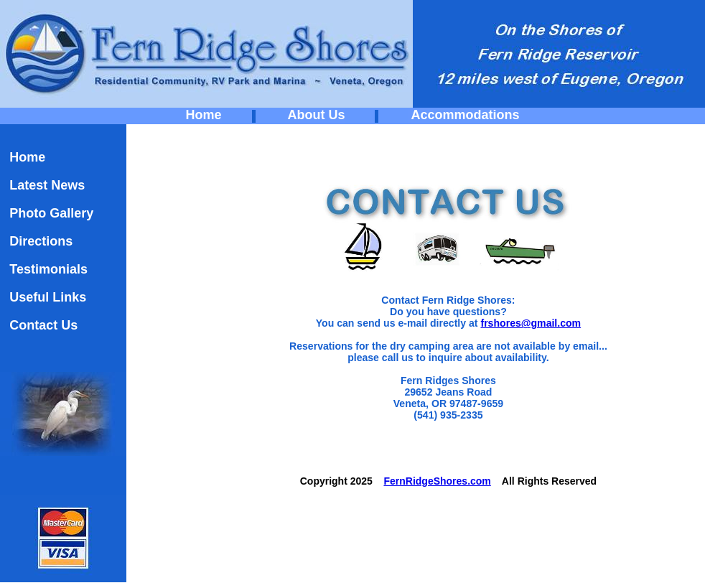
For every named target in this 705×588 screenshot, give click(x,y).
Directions (41, 241)
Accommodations (465, 115)
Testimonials (48, 269)
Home (204, 115)
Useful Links (48, 297)
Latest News (47, 185)
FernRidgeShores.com (437, 481)
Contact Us (43, 325)
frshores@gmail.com (531, 323)
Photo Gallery (51, 213)
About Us (316, 115)
